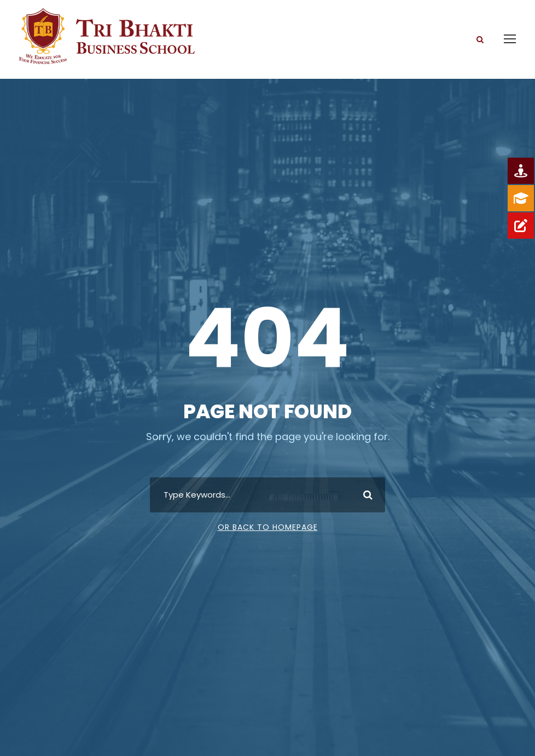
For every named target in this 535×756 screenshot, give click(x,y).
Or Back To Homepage (268, 527)
